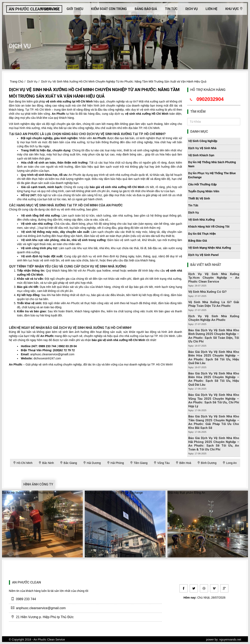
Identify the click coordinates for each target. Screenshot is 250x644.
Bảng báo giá (146, 9)
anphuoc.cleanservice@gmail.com (41, 608)
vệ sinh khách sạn (201, 155)
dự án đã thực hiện (202, 234)
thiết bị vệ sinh (199, 198)
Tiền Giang (139, 463)
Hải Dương (92, 463)
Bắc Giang (68, 463)
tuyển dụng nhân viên (204, 191)
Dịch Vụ (192, 9)
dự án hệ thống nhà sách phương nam (212, 164)
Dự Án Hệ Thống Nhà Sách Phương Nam (28, 493)
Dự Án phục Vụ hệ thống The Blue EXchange (114, 493)
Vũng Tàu (162, 463)
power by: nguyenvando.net (224, 640)
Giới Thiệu (75, 9)
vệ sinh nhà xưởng (59, 101)
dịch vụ (194, 212)
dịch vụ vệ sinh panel (203, 255)
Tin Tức (171, 9)
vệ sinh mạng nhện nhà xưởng (210, 248)
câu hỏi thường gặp (203, 184)
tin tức (193, 205)
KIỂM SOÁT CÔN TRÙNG (109, 9)
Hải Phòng (115, 463)
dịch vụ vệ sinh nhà (202, 148)
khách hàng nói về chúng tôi (209, 227)
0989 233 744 (47, 346)
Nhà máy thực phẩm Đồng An (186, 493)
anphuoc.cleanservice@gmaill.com (52, 354)
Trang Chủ (50, 9)
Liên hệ (211, 9)
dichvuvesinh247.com (47, 358)
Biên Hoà (183, 463)
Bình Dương (207, 463)
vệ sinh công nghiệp (203, 141)
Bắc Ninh (46, 463)
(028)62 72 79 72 (64, 350)
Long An (230, 463)
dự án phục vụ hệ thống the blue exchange (212, 175)
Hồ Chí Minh (23, 463)
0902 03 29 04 (68, 346)
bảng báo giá (198, 241)
